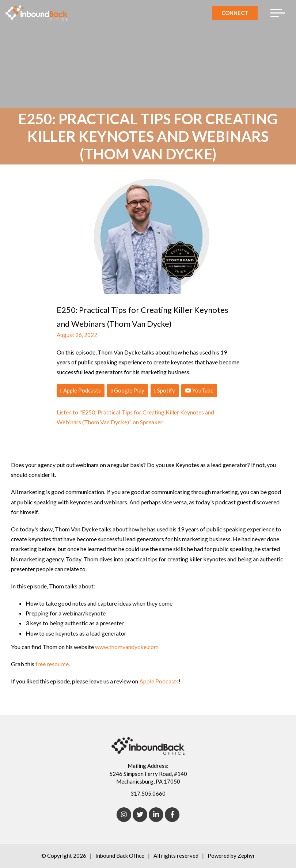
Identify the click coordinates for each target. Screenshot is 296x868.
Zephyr (246, 856)
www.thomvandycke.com (127, 647)
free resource (52, 664)
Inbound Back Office (120, 856)
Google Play (127, 390)
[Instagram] (124, 815)
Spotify (165, 390)
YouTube (199, 390)
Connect (235, 13)
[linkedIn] (156, 815)
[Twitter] (140, 815)
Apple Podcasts (81, 390)
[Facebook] (172, 815)
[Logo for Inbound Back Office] (37, 13)
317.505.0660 (148, 793)
